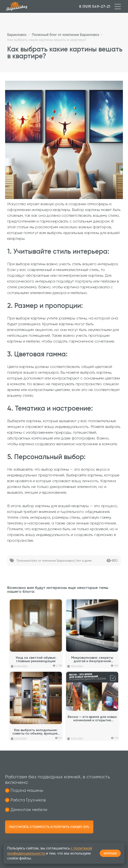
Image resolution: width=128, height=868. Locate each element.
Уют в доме (84, 561)
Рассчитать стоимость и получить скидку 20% (49, 827)
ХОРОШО (110, 853)
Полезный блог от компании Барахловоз (45, 561)
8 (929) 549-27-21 (95, 6)
